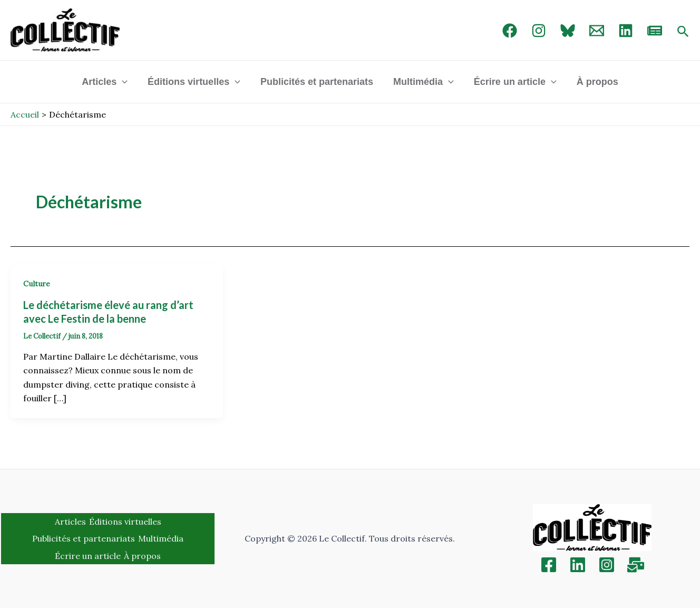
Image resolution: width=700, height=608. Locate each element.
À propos (595, 82)
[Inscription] (636, 565)
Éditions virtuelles (196, 82)
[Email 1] (597, 31)
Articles (107, 82)
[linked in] (626, 31)
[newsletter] (655, 31)
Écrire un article (514, 82)
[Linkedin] (578, 565)
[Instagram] (539, 31)
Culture (37, 284)
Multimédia (423, 82)
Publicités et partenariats (317, 82)
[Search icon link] (683, 32)
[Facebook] (510, 31)
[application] (125, 82)
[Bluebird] (568, 31)
